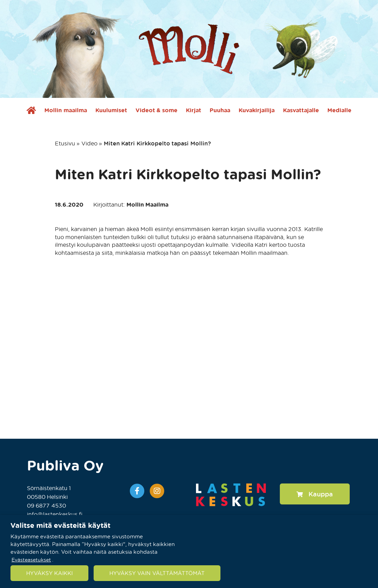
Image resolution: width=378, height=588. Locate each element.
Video (89, 143)
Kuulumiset (111, 110)
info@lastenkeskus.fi (55, 514)
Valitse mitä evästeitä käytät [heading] (60, 525)
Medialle (339, 110)
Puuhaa (220, 110)
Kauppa (315, 494)
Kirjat (194, 110)
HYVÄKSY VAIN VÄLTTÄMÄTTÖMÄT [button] (157, 573)
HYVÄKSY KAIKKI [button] (49, 573)
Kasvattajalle (301, 110)
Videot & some (157, 110)
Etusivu (65, 143)
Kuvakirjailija (257, 110)
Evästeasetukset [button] (31, 559)
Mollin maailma (66, 110)
